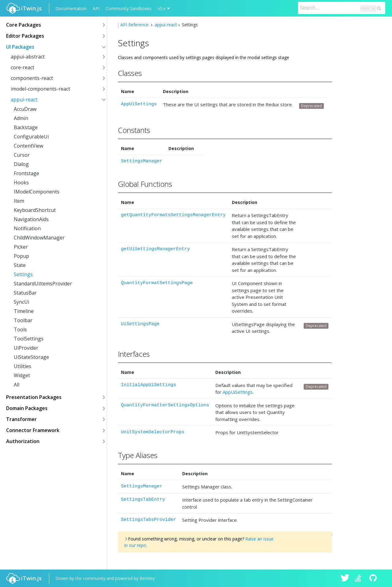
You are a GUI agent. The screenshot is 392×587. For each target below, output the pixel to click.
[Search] (342, 8)
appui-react (24, 100)
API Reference (135, 25)
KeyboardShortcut (35, 210)
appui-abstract (28, 57)
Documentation (71, 8)
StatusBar (25, 293)
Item (19, 201)
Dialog (21, 164)
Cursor (22, 155)
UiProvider (26, 348)
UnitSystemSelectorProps (153, 432)
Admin (21, 118)
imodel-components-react (40, 89)
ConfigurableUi (31, 137)
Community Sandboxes (129, 8)
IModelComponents (37, 192)
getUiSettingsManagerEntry (155, 249)
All (17, 385)
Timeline (24, 311)
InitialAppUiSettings (149, 385)
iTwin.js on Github (374, 578)
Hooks (21, 182)
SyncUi (21, 302)
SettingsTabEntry (143, 500)
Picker (21, 247)
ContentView (28, 146)
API (96, 8)
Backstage (26, 127)
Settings (23, 274)
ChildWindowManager (39, 238)
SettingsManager (142, 161)
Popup (21, 256)
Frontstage (26, 173)
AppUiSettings (139, 104)
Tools (20, 329)
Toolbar (23, 320)
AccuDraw (25, 109)
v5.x (162, 8)
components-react (32, 78)
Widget (22, 375)
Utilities (23, 366)
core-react (23, 67)
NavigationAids (31, 219)
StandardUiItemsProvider (43, 284)
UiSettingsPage (140, 324)
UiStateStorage (31, 357)
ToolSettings (29, 339)
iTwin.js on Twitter (345, 578)
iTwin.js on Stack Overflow (360, 578)
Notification (27, 228)
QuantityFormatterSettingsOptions (165, 405)
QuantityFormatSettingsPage (157, 283)
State (20, 265)
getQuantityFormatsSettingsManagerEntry (173, 215)
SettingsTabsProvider (149, 520)
